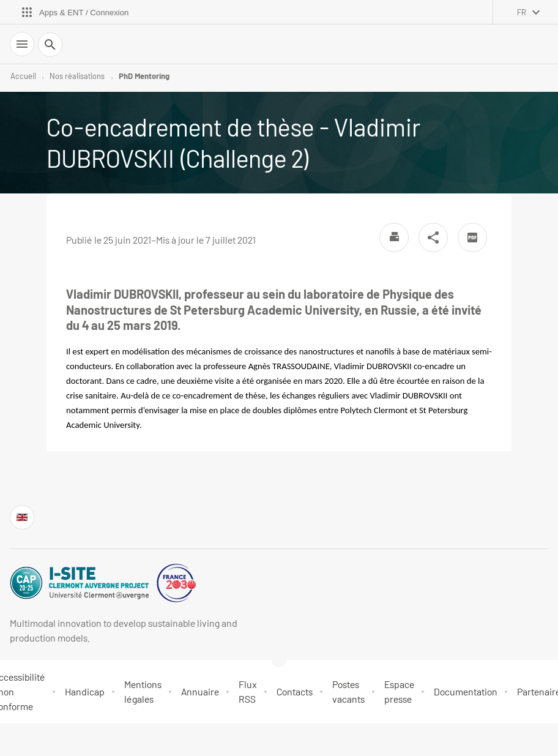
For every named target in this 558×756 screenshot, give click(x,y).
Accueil (23, 76)
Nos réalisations (77, 76)
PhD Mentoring (144, 76)
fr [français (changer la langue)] (522, 12)
